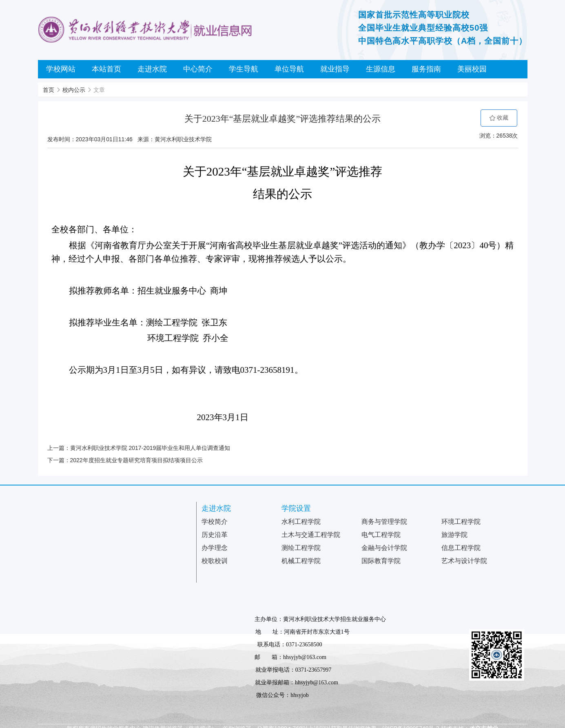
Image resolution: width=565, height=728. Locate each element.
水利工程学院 (301, 522)
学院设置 (296, 508)
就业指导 (335, 69)
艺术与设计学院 (464, 561)
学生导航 (244, 69)
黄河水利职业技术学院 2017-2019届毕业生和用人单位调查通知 (150, 448)
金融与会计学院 (384, 548)
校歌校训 (215, 561)
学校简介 (215, 522)
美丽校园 (472, 69)
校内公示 (74, 90)
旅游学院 (454, 535)
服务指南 (426, 69)
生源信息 (381, 69)
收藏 (499, 118)
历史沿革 (215, 535)
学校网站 (61, 69)
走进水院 (152, 69)
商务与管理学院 (384, 522)
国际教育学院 (381, 561)
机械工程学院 (301, 561)
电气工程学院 (381, 535)
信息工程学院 (461, 548)
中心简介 (198, 69)
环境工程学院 (461, 522)
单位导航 (289, 69)
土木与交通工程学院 (311, 535)
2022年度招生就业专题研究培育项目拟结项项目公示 (136, 460)
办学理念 (215, 548)
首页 (49, 90)
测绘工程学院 (301, 548)
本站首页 (106, 69)
